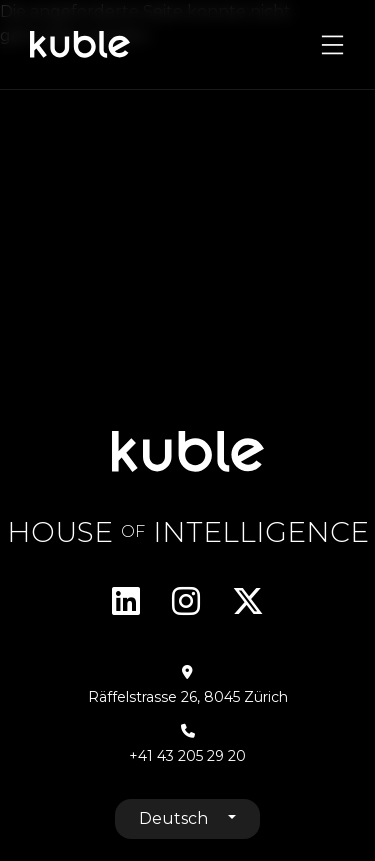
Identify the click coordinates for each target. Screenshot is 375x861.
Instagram (186, 601)
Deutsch (175, 818)
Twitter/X (248, 601)
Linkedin (126, 601)
